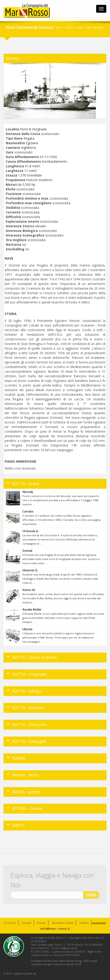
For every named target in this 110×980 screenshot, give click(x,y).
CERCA (91, 894)
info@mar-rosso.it (55, 929)
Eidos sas (31, 974)
